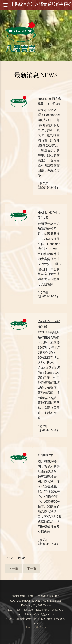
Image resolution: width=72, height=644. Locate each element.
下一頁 (32, 569)
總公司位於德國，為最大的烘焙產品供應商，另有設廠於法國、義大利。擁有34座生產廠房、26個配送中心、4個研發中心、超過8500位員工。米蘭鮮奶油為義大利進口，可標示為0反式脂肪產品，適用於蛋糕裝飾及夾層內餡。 (50, 496)
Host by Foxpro (39, 627)
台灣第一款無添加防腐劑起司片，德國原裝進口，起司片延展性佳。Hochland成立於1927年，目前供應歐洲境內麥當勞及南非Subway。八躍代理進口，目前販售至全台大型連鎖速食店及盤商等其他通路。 (50, 254)
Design (29, 627)
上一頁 (13, 569)
